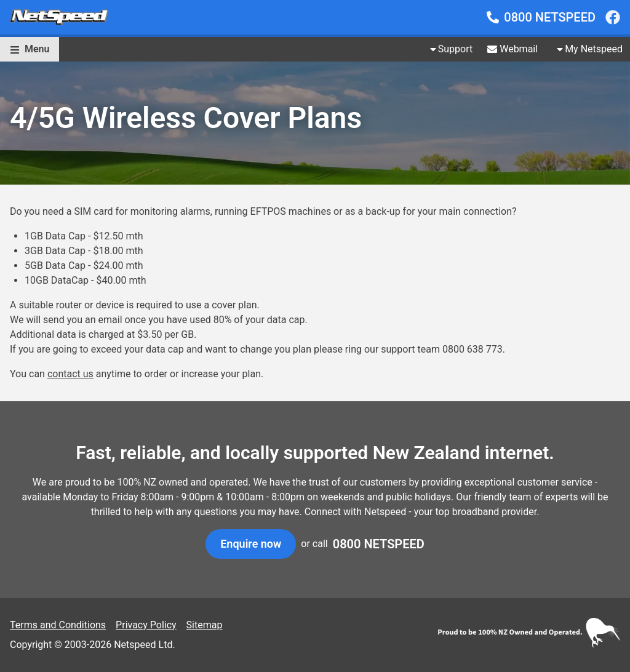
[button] (30, 49)
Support (450, 49)
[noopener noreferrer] (613, 17)
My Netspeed (589, 49)
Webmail (512, 49)
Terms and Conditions (58, 625)
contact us (70, 374)
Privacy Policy (146, 625)
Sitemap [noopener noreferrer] (205, 625)
